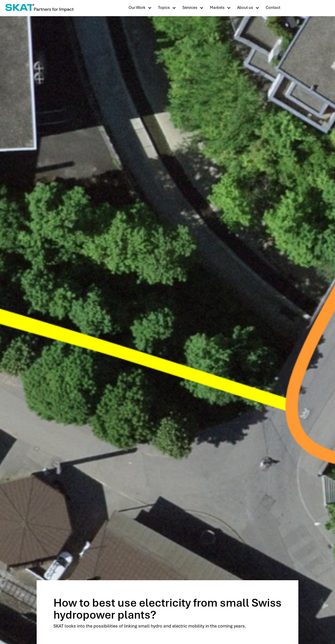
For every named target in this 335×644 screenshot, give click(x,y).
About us (245, 8)
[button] (140, 8)
